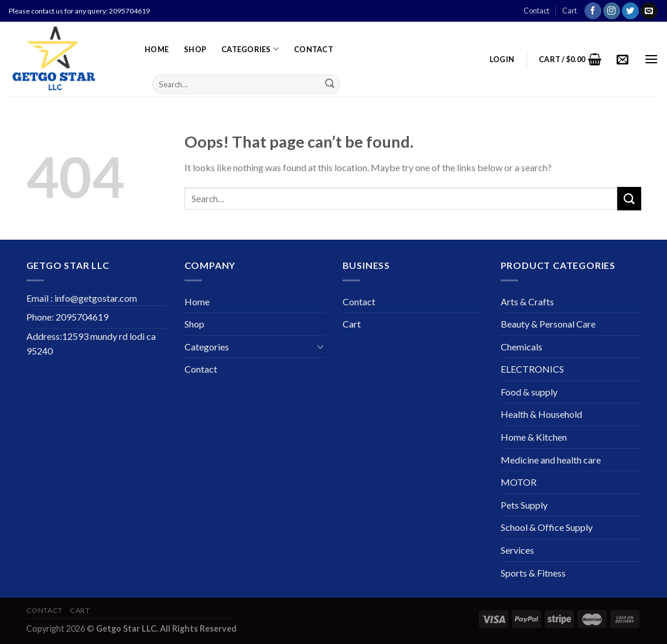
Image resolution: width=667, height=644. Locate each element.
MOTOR (519, 482)
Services (517, 550)
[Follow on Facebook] (593, 11)
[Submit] (330, 84)
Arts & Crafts (527, 301)
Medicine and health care (551, 460)
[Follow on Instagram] (612, 11)
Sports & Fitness (533, 573)
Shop (195, 49)
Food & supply (529, 392)
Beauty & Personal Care (548, 324)
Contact (536, 11)
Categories (250, 49)
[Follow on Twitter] (630, 11)
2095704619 (129, 11)
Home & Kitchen (534, 437)
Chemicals (521, 347)
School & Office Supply (547, 527)
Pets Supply (524, 505)
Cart (569, 11)
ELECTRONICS (532, 369)
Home (157, 49)
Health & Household (541, 414)
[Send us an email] (649, 11)
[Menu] (651, 59)
